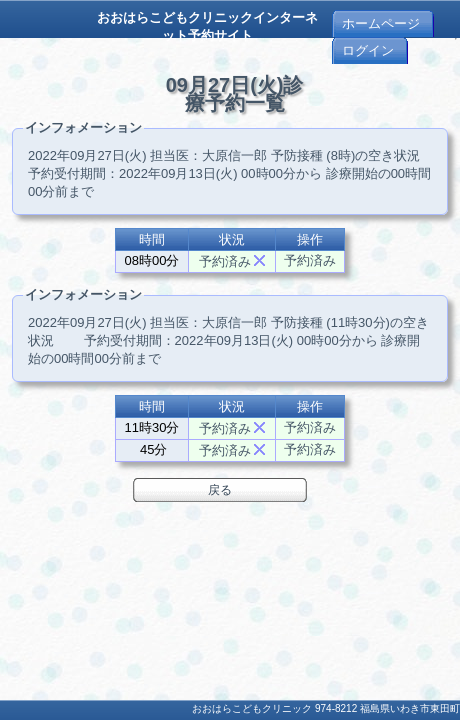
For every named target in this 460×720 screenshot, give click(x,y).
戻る (220, 490)
